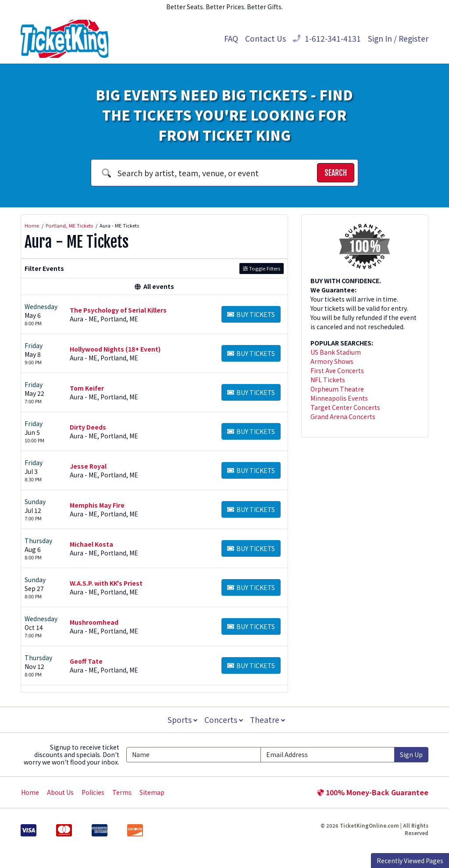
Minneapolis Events (339, 398)
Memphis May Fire (97, 505)
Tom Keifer (87, 388)
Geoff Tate (86, 661)
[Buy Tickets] (251, 314)
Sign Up (411, 754)
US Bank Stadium (336, 352)
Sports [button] (182, 720)
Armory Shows (332, 361)
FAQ (231, 38)
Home (30, 792)
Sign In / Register (398, 38)
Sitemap (152, 792)
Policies (93, 792)
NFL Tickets (328, 380)
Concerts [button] (224, 720)
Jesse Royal (88, 466)
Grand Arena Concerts (343, 416)
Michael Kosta (91, 544)
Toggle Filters (262, 268)
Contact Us (265, 38)
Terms (122, 792)
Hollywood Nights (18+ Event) (115, 349)
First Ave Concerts (337, 370)
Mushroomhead (94, 622)
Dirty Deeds (88, 427)
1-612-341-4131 (327, 38)
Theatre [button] (268, 720)
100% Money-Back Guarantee (373, 792)
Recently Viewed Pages (410, 861)
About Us (60, 792)
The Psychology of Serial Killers (118, 310)
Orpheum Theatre (337, 389)
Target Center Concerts (345, 407)
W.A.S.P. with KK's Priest (106, 583)
